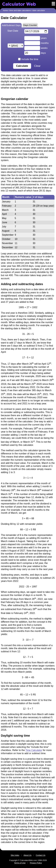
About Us (27, 855)
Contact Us (41, 855)
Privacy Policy (36, 863)
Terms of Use (20, 863)
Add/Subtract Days (11, 25)
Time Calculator (34, 750)
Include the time (28, 59)
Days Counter (30, 25)
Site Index (15, 855)
